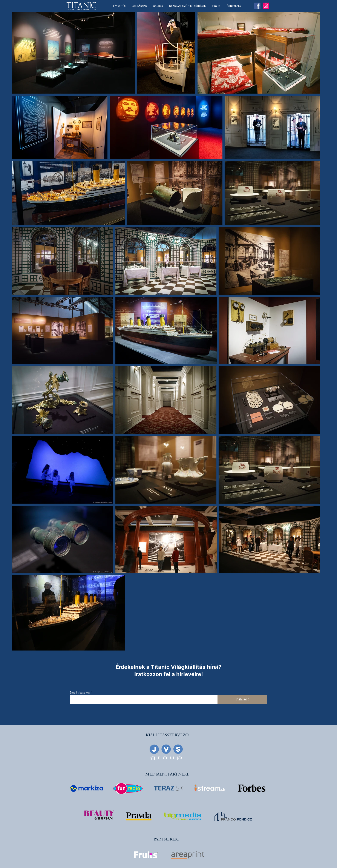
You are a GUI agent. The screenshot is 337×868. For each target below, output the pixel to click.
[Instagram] (266, 6)
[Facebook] (257, 6)
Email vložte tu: (80, 692)
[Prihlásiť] (242, 700)
